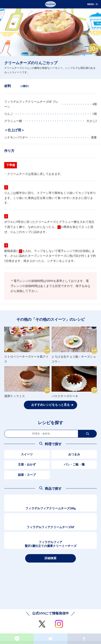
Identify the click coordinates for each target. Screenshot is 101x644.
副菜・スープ (27, 475)
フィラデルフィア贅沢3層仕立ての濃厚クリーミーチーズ (51, 544)
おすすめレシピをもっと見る (50, 405)
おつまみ (74, 454)
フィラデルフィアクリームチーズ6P (50, 527)
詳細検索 (50, 558)
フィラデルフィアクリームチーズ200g (50, 508)
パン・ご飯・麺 (74, 465)
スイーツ (27, 454)
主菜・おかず (27, 465)
